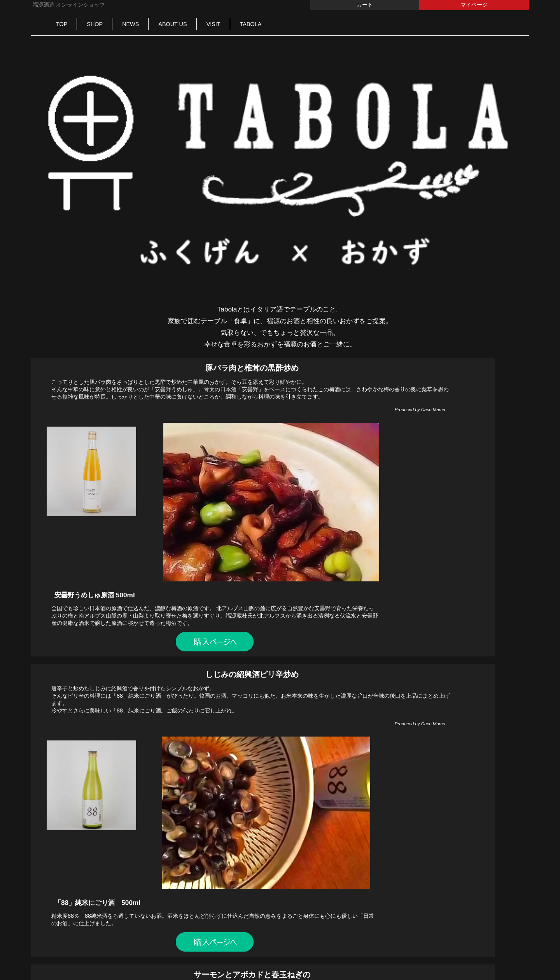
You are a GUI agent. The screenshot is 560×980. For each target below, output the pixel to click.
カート (365, 5)
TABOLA (251, 24)
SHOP (95, 24)
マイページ (474, 5)
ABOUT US (172, 24)
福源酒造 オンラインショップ (68, 5)
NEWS (130, 24)
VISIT (213, 24)
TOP (62, 24)
